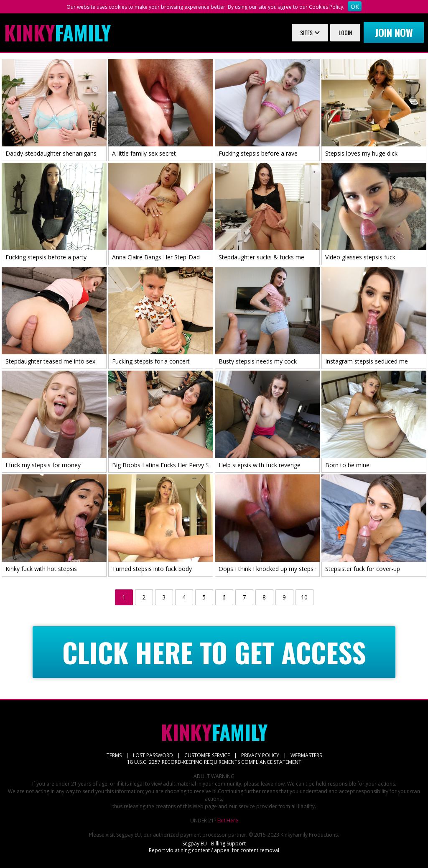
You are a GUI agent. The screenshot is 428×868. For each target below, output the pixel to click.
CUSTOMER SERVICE (207, 755)
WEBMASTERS (306, 755)
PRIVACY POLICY (260, 755)
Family (57, 33)
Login (345, 32)
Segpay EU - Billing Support (214, 844)
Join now (394, 32)
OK (355, 6)
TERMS (114, 755)
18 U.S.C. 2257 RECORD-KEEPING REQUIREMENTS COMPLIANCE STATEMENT (214, 762)
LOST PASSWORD (153, 755)
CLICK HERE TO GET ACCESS (214, 652)
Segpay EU (129, 835)
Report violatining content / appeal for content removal (214, 850)
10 (304, 597)
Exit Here (228, 821)
